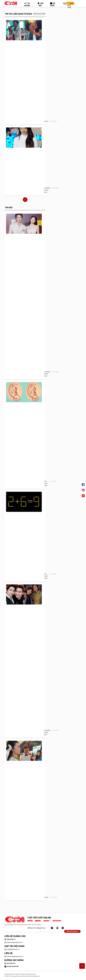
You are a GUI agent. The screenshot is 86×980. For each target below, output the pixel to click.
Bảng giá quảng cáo (72, 931)
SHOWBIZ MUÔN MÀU (47, 190)
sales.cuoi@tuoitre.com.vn (14, 942)
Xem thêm (25, 200)
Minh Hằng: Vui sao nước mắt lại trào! (44, 140)
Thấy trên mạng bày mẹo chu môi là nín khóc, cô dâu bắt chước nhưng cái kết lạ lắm (44, 772)
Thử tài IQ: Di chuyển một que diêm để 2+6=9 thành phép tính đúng (44, 515)
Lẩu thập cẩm (46, 483)
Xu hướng (27, 4)
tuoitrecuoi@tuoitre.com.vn (14, 956)
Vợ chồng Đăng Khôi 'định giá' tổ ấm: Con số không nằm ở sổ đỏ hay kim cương (44, 243)
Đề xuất (52, 4)
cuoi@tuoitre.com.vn (12, 949)
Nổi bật (40, 4)
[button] (64, 4)
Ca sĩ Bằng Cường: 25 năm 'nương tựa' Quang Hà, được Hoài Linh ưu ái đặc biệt (44, 612)
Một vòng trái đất (39, 14)
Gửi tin (70, 3)
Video (46, 121)
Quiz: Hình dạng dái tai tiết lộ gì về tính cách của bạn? (44, 403)
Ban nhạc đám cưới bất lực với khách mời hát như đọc (44, 41)
